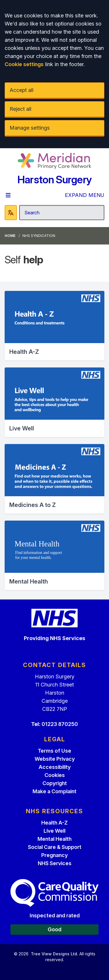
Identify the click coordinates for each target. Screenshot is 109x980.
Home (10, 236)
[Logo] (54, 161)
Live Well (54, 831)
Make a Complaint (54, 791)
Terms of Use (54, 751)
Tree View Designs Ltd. (54, 954)
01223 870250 (60, 724)
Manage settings (30, 128)
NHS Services (55, 863)
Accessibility (55, 767)
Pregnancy (54, 855)
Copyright (55, 783)
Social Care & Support (55, 847)
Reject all (20, 109)
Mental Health (54, 839)
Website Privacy (55, 759)
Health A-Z (54, 823)
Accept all (22, 90)
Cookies (55, 775)
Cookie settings (24, 64)
